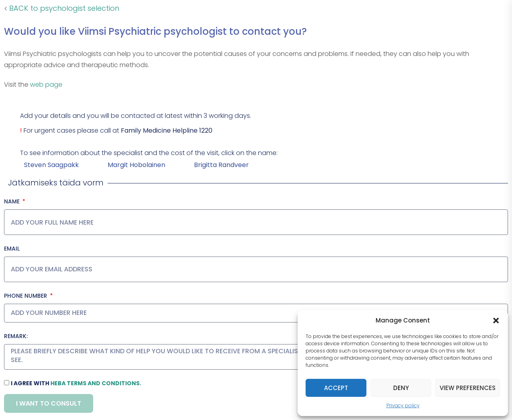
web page (46, 85)
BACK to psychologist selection (62, 8)
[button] (496, 320)
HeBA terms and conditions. (96, 383)
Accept (336, 388)
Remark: (16, 336)
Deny (401, 388)
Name (13, 201)
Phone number (26, 296)
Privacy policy (403, 405)
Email (12, 249)
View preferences (468, 388)
